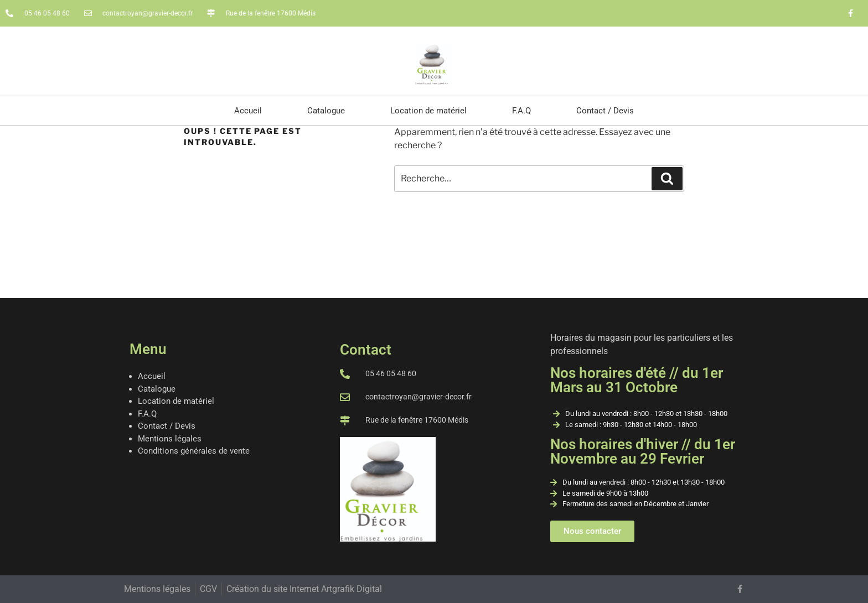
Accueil (248, 111)
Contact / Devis (605, 111)
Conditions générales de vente (194, 451)
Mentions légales (170, 439)
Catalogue (326, 111)
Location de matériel (428, 111)
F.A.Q (521, 111)
